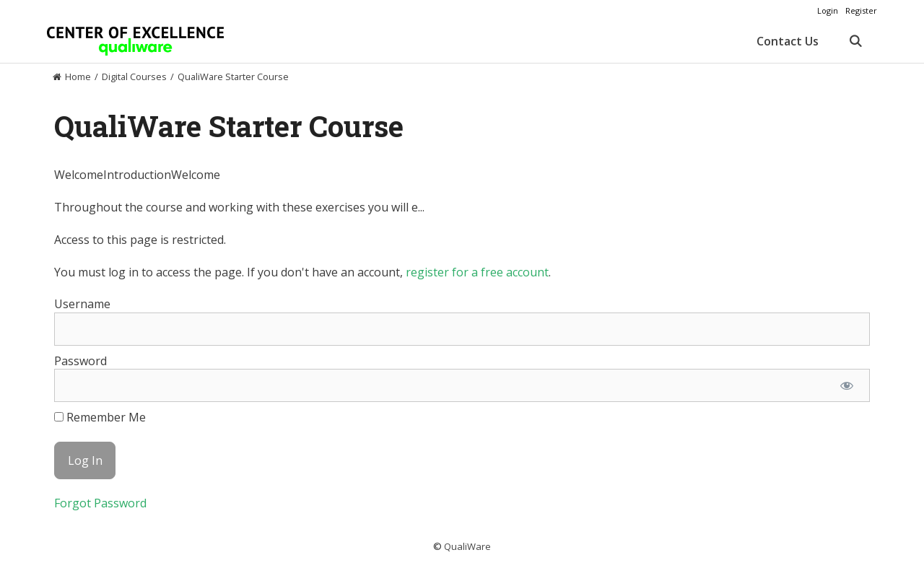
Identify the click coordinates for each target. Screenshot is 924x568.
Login (828, 10)
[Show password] (846, 385)
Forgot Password (100, 503)
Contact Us (788, 41)
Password (80, 361)
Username (82, 304)
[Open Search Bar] (855, 41)
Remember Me (100, 417)
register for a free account (477, 272)
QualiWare (467, 546)
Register (861, 10)
